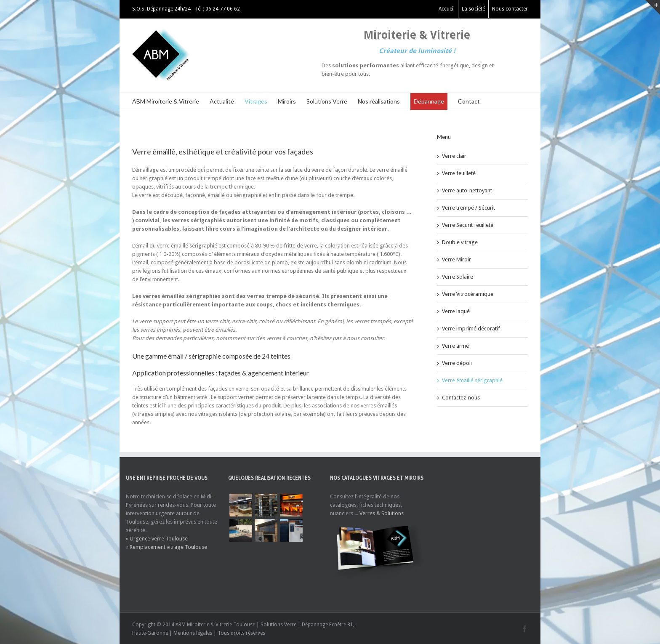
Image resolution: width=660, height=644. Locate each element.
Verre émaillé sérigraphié (472, 380)
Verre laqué (456, 311)
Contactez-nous (461, 398)
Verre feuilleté (459, 173)
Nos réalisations (379, 101)
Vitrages (256, 101)
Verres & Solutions (382, 513)
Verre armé (455, 346)
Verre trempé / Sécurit (468, 208)
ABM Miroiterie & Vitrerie (166, 101)
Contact (469, 101)
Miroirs (287, 101)
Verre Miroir (456, 259)
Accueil (447, 9)
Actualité (222, 101)
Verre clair (454, 156)
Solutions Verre (327, 101)
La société (473, 9)
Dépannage (429, 101)
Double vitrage (460, 242)
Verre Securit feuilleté (468, 225)
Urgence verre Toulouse (159, 539)
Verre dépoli (457, 363)
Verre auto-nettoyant (467, 190)
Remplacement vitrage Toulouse (168, 547)
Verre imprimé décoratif (471, 329)
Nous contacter (510, 9)
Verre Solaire (458, 277)
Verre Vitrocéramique (468, 294)
